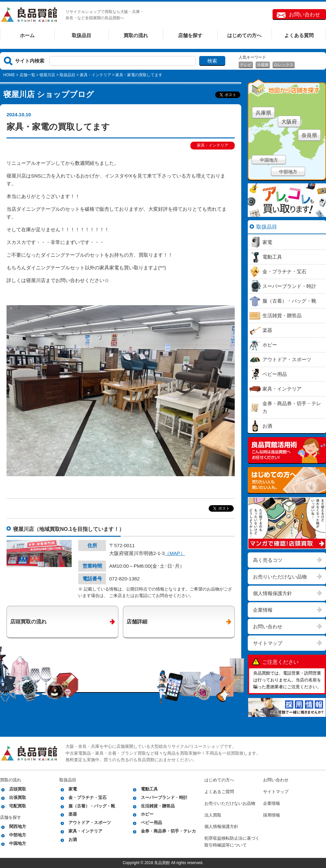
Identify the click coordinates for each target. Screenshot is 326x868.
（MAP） (175, 553)
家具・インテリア (96, 75)
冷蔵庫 (263, 65)
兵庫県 (263, 113)
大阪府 (289, 122)
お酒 (73, 840)
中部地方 (288, 172)
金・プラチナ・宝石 (88, 797)
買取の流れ (136, 35)
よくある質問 (299, 35)
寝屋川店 (47, 75)
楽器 (73, 814)
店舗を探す (190, 35)
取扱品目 (81, 35)
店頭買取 (18, 789)
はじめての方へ (244, 35)
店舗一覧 (27, 75)
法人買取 (213, 815)
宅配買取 (18, 806)
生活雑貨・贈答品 (158, 806)
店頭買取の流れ (28, 622)
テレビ (246, 65)
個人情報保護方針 (273, 593)
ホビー (147, 814)
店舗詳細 (137, 622)
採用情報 (272, 815)
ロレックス (284, 65)
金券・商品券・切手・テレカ (168, 831)
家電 (73, 789)
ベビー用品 (151, 823)
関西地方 (18, 826)
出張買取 (18, 797)
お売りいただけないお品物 (230, 803)
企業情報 (263, 610)
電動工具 (149, 789)
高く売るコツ (268, 560)
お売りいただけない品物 (280, 577)
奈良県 (309, 135)
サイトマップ (268, 643)
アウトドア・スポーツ (90, 823)
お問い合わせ (304, 14)
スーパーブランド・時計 (164, 797)
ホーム (27, 35)
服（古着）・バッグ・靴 (92, 806)
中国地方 (269, 160)
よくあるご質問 (219, 792)
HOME (9, 75)
